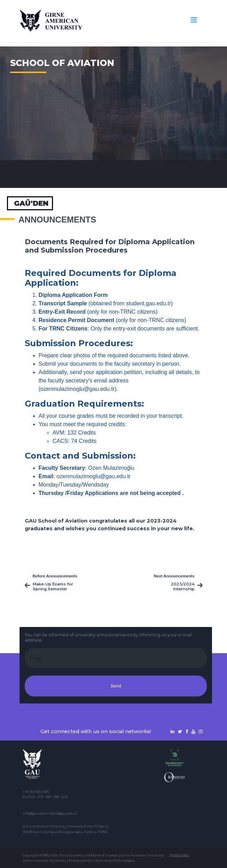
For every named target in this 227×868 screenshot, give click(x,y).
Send (116, 686)
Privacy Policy (179, 855)
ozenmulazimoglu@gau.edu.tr (78, 389)
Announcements (57, 220)
